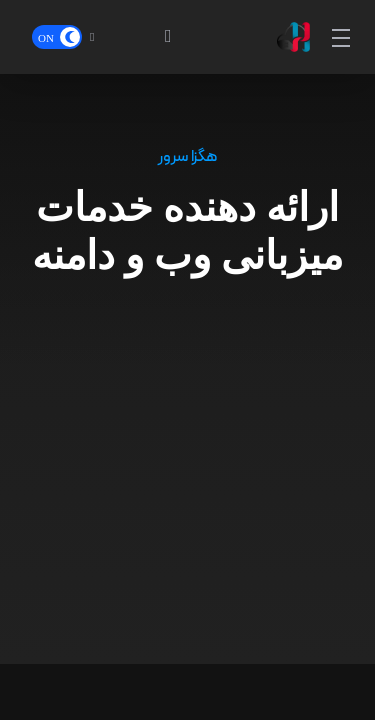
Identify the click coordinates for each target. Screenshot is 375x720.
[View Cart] (159, 37)
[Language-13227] (110, 37)
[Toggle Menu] (342, 37)
